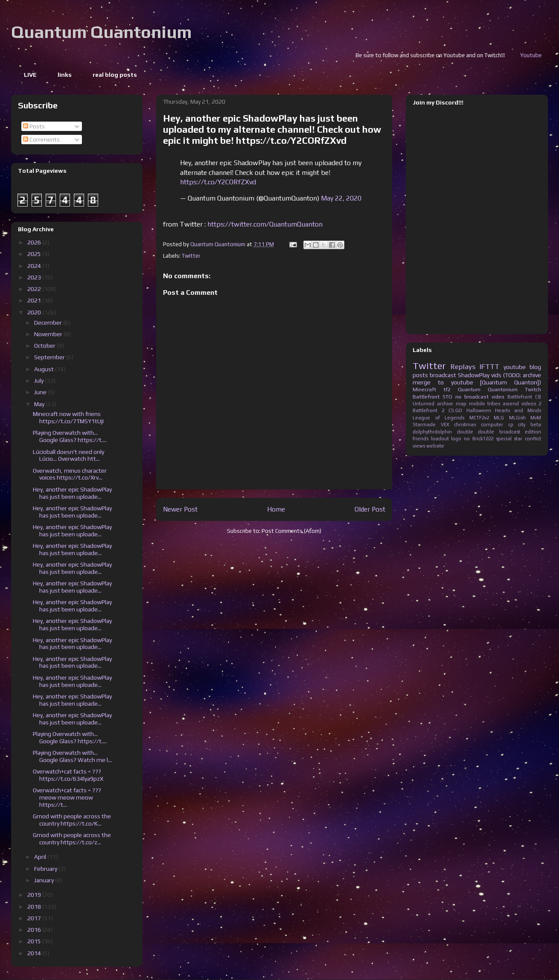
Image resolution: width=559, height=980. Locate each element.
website (435, 446)
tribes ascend (503, 404)
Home (276, 509)
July (39, 381)
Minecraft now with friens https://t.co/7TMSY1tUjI (68, 417)
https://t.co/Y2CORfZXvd (218, 182)
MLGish (517, 418)
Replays (463, 366)
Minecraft (424, 389)
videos (529, 404)
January (45, 880)
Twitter (191, 256)
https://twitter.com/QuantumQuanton (265, 224)
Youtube (542, 55)
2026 (35, 242)
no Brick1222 (479, 439)
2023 (35, 277)
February (46, 869)
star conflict (527, 439)
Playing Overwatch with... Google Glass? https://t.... (70, 436)
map (461, 404)
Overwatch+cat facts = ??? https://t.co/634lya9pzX (68, 775)
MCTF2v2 (479, 418)
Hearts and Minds (518, 410)
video (498, 397)
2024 (35, 266)
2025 (35, 254)
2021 (35, 300)
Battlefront (426, 397)
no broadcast (472, 397)
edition (533, 432)
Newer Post (180, 509)
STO (447, 397)
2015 (35, 941)
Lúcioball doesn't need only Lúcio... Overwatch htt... (68, 455)
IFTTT (489, 366)
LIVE (30, 75)
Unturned (424, 404)
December (49, 323)
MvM (536, 418)
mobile (477, 404)
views (419, 446)
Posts (34, 126)
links (65, 75)
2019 (35, 895)
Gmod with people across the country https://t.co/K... (72, 820)
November (49, 334)
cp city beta (525, 425)
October (45, 346)
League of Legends (438, 418)
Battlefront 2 (428, 410)
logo (456, 439)
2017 (35, 918)
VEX (445, 425)
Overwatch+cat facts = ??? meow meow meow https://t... (67, 797)
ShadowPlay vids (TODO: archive (499, 375)
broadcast (443, 375)
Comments (41, 140)
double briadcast (499, 432)
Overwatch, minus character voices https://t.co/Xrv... (70, 474)
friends (421, 439)
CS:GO (455, 410)
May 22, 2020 (341, 198)
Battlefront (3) (524, 397)
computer (492, 425)
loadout (440, 439)
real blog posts (115, 75)
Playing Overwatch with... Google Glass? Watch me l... (72, 756)
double (465, 432)
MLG (499, 418)
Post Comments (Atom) (291, 531)
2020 (35, 312)
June (41, 392)
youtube (515, 367)
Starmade (424, 425)
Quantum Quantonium (101, 32)
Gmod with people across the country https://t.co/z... (72, 839)
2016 (35, 930)
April (41, 857)
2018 (35, 907)
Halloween (479, 410)
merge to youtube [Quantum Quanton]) (477, 382)
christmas (465, 425)
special (504, 439)
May (40, 404)
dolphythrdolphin (432, 432)
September (50, 357)
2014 (35, 953)
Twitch (533, 389)
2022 (35, 289)
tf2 (447, 389)
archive (445, 404)
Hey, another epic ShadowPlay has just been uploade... (72, 493)
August (45, 369)
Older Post (370, 509)
